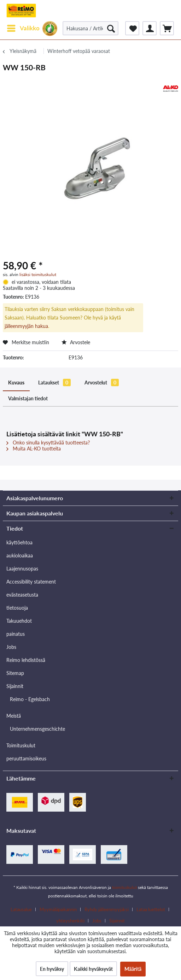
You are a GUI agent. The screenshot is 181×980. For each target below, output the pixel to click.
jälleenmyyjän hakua (26, 326)
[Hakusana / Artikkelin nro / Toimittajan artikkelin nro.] (91, 28)
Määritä (133, 969)
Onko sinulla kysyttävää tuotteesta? (48, 443)
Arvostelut (102, 383)
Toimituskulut (21, 745)
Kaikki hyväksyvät (93, 969)
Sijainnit (15, 686)
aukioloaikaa (20, 555)
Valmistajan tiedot (28, 398)
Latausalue (21, 909)
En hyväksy (52, 969)
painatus (16, 634)
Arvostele (76, 342)
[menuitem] (23, 28)
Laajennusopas (22, 569)
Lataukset (54, 383)
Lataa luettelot (151, 909)
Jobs (11, 647)
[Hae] (111, 28)
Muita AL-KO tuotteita (34, 449)
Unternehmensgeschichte (37, 729)
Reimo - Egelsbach (30, 699)
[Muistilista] (132, 28)
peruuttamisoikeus (26, 758)
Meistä (14, 716)
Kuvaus (16, 383)
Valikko (23, 27)
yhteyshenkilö (70, 921)
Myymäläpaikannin (58, 909)
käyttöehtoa (19, 542)
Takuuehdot (19, 621)
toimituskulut (124, 887)
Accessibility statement (31, 582)
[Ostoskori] (167, 28)
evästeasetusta (22, 595)
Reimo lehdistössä (26, 660)
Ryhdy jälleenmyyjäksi (107, 909)
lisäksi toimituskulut (38, 274)
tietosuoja (17, 608)
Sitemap (15, 673)
